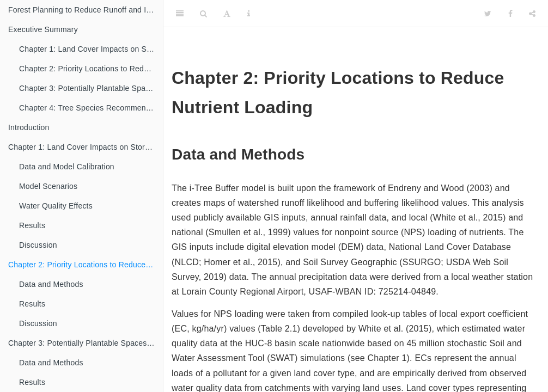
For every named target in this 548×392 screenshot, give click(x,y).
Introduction (29, 127)
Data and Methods (51, 284)
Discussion (38, 245)
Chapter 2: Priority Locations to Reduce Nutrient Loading (91, 69)
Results (32, 225)
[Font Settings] (227, 14)
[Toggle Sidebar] (180, 14)
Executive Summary (43, 29)
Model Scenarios (48, 186)
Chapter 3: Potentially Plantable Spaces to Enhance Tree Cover (91, 88)
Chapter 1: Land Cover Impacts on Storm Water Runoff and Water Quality (91, 49)
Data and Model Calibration (67, 167)
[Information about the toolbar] (249, 14)
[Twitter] (488, 14)
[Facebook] (510, 14)
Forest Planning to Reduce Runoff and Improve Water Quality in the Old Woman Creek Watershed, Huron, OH (86, 10)
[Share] (532, 14)
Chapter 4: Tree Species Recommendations (91, 108)
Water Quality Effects (56, 206)
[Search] (203, 14)
